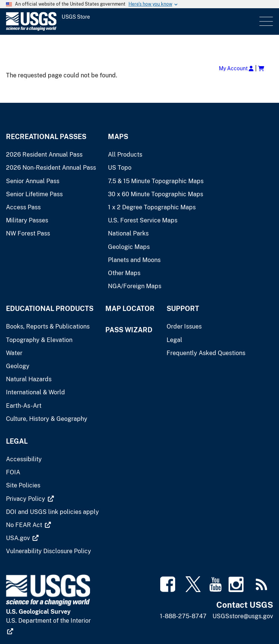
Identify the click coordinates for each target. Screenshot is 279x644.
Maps (118, 137)
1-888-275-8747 (183, 616)
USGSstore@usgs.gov (243, 616)
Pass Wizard (129, 330)
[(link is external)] (30, 499)
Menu (265, 21)
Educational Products (50, 309)
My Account (236, 68)
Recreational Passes (46, 137)
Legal (17, 441)
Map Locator (130, 309)
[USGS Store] (69, 21)
